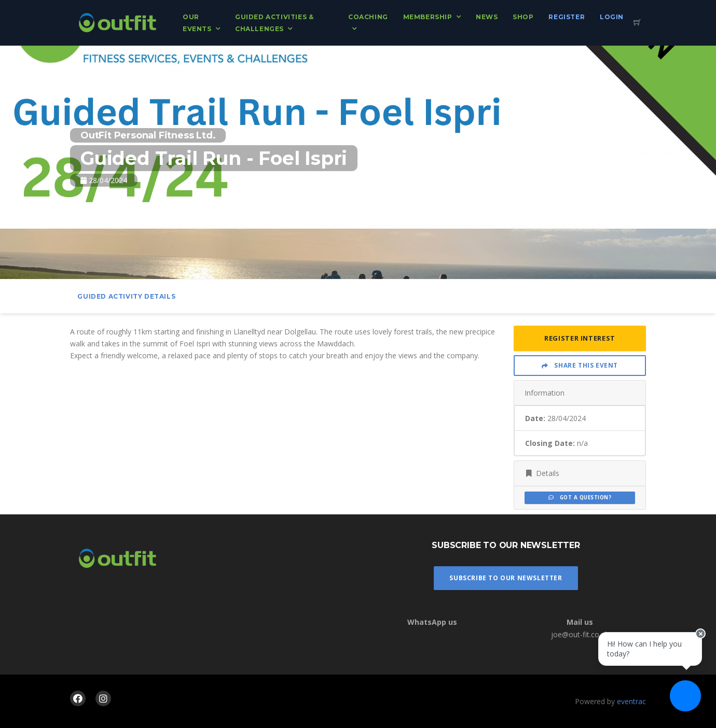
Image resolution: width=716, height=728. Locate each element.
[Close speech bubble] (699, 639)
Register (567, 17)
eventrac (631, 701)
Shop (523, 17)
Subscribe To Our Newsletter (506, 578)
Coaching (368, 17)
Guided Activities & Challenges (274, 23)
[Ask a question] (685, 697)
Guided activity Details (126, 296)
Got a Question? (580, 498)
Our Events (197, 23)
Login (612, 17)
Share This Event (580, 365)
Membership (428, 17)
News (487, 17)
